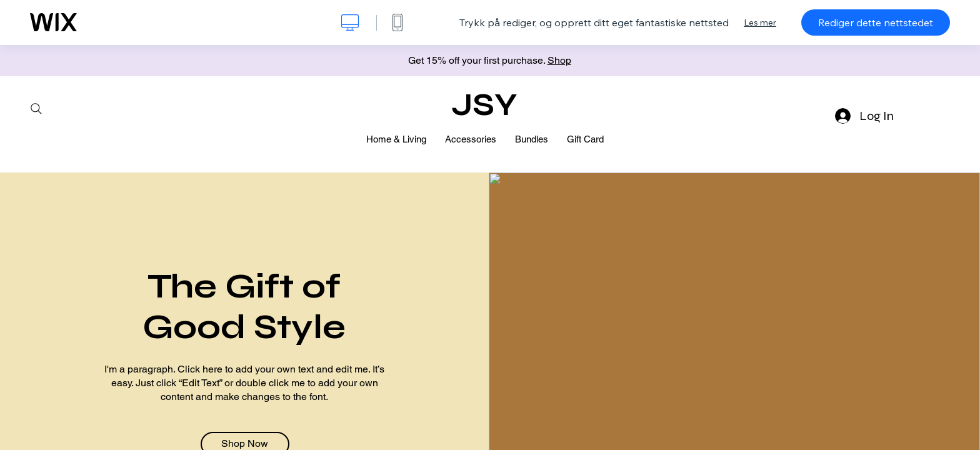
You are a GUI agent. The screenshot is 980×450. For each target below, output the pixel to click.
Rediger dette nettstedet (876, 22)
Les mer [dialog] (760, 22)
